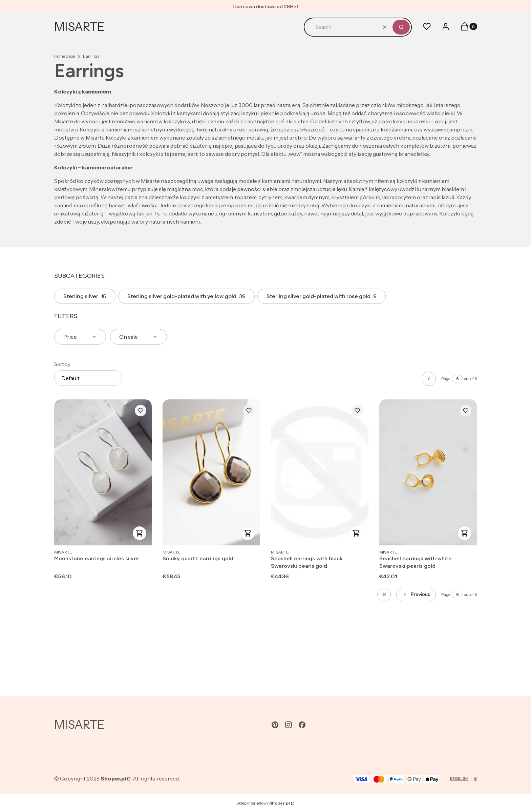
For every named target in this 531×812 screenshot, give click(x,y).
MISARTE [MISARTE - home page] (79, 27)
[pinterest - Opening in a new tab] (275, 725)
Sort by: (63, 364)
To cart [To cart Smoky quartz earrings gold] (248, 533)
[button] (401, 27)
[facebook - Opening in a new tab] (302, 725)
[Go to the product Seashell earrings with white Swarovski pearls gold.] (428, 472)
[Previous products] (416, 595)
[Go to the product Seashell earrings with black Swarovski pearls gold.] (320, 472)
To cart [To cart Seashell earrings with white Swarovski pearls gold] (465, 533)
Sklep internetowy (263, 803)
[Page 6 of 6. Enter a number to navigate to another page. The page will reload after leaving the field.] (457, 379)
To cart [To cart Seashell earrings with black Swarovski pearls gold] (356, 533)
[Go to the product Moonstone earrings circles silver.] (103, 472)
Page (446, 379)
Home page (65, 56)
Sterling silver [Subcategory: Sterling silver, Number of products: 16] (85, 296)
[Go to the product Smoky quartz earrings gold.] (211, 472)
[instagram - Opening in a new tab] (289, 725)
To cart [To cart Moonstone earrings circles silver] (140, 533)
